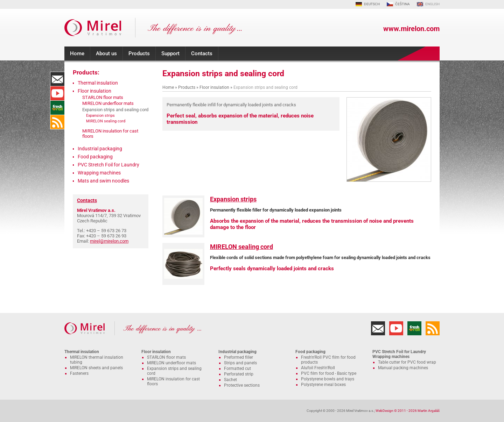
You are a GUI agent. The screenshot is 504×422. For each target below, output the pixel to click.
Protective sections (242, 385)
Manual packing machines (403, 368)
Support (170, 53)
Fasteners (79, 373)
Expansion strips (233, 199)
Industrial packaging (100, 149)
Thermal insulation (98, 83)
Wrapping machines (99, 173)
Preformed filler (239, 357)
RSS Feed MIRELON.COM (57, 122)
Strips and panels (240, 363)
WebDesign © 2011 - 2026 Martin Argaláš (408, 411)
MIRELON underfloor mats (108, 103)
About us (106, 53)
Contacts (202, 53)
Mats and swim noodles (103, 181)
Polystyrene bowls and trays (328, 379)
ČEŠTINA (402, 4)
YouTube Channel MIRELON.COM (57, 93)
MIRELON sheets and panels (96, 368)
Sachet (230, 380)
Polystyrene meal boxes (323, 385)
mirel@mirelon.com (109, 241)
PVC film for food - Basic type (329, 373)
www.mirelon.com (411, 29)
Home (77, 53)
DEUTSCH (372, 4)
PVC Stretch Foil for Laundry (108, 165)
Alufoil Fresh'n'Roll (318, 368)
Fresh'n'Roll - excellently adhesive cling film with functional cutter (57, 108)
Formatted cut (237, 369)
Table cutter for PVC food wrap (407, 362)
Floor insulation (214, 87)
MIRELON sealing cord (241, 247)
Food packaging (95, 157)
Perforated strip (239, 374)
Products (139, 53)
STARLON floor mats (103, 97)
